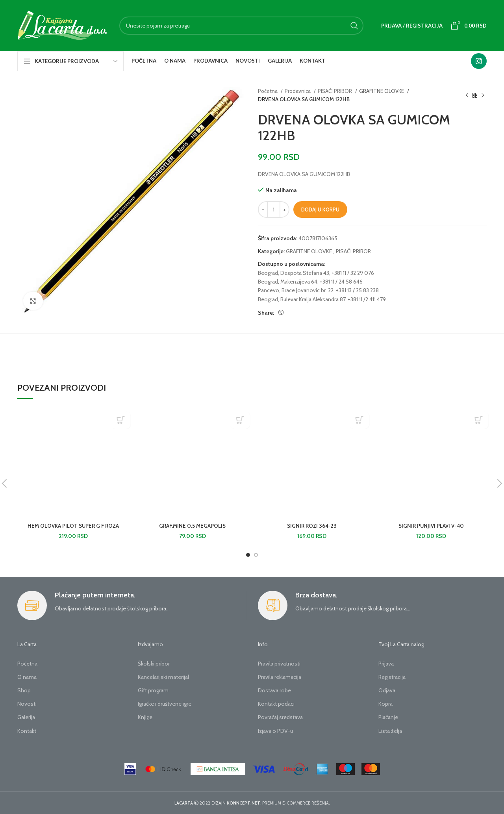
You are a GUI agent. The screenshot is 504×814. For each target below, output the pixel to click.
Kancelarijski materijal (163, 677)
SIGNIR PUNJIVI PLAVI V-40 (431, 526)
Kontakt (27, 731)
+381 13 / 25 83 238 (357, 290)
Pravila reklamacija (280, 677)
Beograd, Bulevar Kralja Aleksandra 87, (302, 299)
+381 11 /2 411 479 (367, 299)
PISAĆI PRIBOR (335, 91)
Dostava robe (274, 690)
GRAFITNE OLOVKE (382, 91)
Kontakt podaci (276, 704)
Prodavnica (298, 91)
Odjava (387, 690)
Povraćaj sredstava (280, 717)
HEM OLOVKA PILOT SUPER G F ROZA (73, 526)
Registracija (392, 677)
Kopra (385, 704)
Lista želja (390, 731)
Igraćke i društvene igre (165, 704)
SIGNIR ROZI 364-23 (312, 526)
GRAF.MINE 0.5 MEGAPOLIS (192, 526)
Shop (24, 690)
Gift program (153, 690)
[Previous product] (467, 95)
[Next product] (483, 95)
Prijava (386, 664)
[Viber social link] (281, 313)
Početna (268, 91)
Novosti (27, 704)
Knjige (145, 717)
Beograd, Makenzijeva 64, (288, 282)
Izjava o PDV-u (275, 731)
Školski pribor (154, 664)
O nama (27, 677)
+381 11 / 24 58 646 (341, 282)
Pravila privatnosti (279, 664)
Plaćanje (388, 717)
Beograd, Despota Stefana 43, (294, 273)
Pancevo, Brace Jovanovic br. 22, (296, 290)
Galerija (26, 717)
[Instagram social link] (479, 61)
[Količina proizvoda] (274, 210)
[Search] (241, 26)
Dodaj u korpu (320, 210)
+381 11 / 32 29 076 (353, 273)
